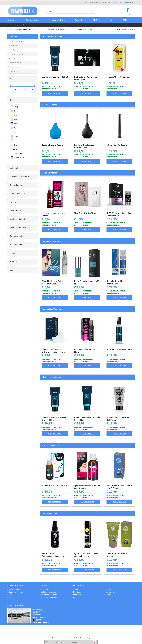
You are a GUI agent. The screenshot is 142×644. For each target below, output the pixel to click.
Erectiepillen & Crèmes (15, 41)
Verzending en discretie (50, 595)
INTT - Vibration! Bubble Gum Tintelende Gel (119, 214)
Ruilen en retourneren (49, 597)
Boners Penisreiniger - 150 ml (119, 349)
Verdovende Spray (14, 71)
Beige (15, 149)
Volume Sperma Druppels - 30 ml (55, 487)
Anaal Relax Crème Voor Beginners (117, 555)
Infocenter (77, 595)
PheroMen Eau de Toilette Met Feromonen (53, 282)
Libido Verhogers (14, 50)
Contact (76, 589)
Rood (16, 111)
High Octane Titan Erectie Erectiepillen (86, 78)
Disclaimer (70, 638)
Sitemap (109, 595)
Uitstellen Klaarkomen (15, 63)
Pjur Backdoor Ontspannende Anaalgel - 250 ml (87, 555)
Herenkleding (58, 20)
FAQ (75, 597)
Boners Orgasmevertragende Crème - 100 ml (55, 419)
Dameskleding (33, 20)
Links (11, 595)
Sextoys (12, 20)
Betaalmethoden (47, 589)
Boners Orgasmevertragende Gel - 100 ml (87, 419)
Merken (11, 597)
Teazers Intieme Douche (52, 145)
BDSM (96, 20)
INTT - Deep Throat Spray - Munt (86, 351)
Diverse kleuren (19, 158)
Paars (16, 128)
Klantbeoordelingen (85, 638)
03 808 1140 (39, 620)
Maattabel (77, 592)
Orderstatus (110, 592)
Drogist (79, 20)
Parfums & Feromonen (16, 54)
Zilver (16, 145)
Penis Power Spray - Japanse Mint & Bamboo (119, 487)
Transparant (18, 153)
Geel (15, 115)
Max (27, 90)
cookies (75, 642)
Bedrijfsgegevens (15, 589)
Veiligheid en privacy (49, 592)
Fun (111, 20)
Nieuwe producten (16, 592)
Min (11, 90)
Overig (16, 107)
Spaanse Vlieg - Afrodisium (118, 77)
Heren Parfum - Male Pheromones (116, 282)
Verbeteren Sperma (15, 67)
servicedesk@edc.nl (41, 622)
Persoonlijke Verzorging (16, 58)
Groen (16, 119)
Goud (16, 141)
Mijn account (118, 2)
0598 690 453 (40, 617)
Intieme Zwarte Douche (117, 145)
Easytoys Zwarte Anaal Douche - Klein (84, 146)
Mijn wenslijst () (129, 2)
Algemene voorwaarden (59, 638)
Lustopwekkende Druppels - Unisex (54, 214)
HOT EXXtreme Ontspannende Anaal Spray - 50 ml (54, 555)
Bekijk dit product (55, 93)
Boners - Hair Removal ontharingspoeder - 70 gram (54, 351)
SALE (125, 20)
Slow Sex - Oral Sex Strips (85, 213)
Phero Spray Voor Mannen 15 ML (87, 282)
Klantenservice (107, 2)
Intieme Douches (14, 46)
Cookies (109, 589)
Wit (15, 132)
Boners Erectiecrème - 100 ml (55, 77)
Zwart (16, 136)
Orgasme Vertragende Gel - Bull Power (118, 419)
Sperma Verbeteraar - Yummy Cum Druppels (87, 487)
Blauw (16, 124)
